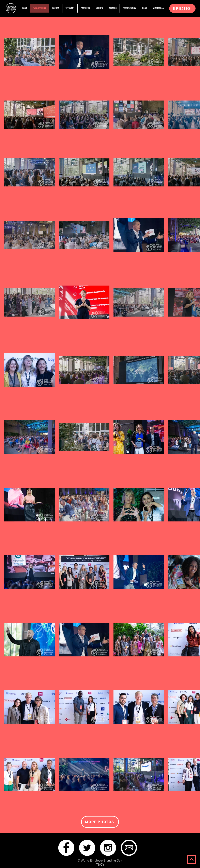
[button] (182, 8)
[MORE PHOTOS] (100, 822)
